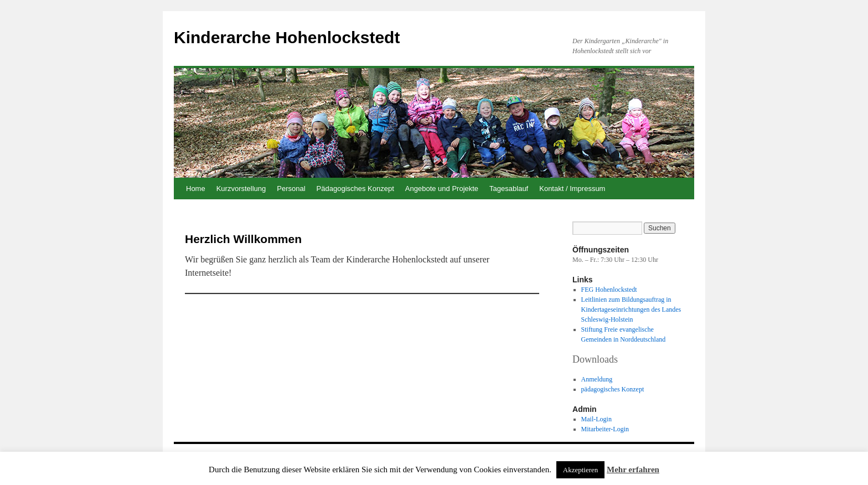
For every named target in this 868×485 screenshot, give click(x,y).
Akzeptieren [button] (581, 470)
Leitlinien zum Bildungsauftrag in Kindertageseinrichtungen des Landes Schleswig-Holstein (631, 309)
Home (196, 189)
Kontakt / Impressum (572, 189)
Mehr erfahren (633, 469)
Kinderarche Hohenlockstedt (287, 37)
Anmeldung (597, 379)
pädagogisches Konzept (613, 389)
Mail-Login (596, 419)
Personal (291, 189)
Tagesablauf (509, 189)
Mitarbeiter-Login (605, 429)
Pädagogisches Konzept (355, 189)
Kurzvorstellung (241, 189)
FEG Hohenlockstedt (609, 290)
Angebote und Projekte (442, 189)
